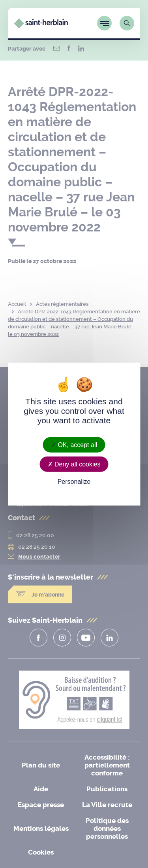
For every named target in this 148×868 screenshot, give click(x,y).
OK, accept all (74, 445)
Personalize (74, 482)
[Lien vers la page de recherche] (127, 23)
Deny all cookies (74, 464)
